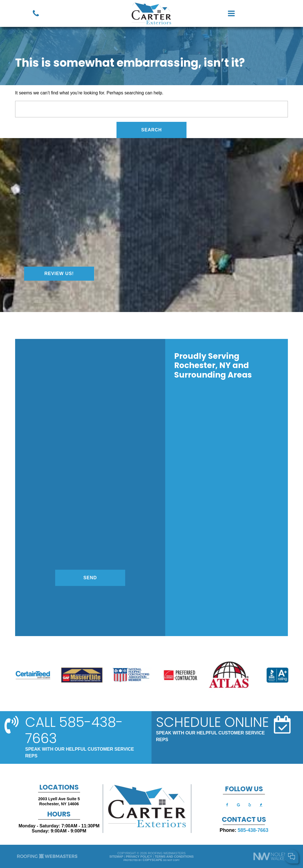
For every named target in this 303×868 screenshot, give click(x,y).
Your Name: (225, 828)
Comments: (224, 840)
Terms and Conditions (174, 857)
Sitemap (116, 857)
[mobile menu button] (249, 13)
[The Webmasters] (47, 858)
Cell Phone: (224, 834)
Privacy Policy (139, 857)
